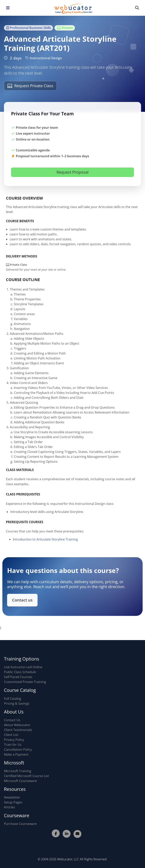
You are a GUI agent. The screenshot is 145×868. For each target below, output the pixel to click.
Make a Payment (16, 754)
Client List (11, 735)
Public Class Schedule (20, 672)
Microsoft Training (18, 771)
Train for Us (13, 745)
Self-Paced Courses (18, 677)
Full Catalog (13, 699)
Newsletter (12, 797)
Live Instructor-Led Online (23, 667)
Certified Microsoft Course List (26, 776)
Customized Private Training (25, 682)
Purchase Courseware (20, 824)
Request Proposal (72, 172)
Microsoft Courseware (20, 781)
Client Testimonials (18, 730)
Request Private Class (30, 86)
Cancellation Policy (18, 750)
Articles (9, 807)
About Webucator (17, 725)
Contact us (24, 600)
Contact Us (12, 720)
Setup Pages (13, 802)
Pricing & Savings (17, 703)
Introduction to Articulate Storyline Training (45, 541)
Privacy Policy (14, 740)
